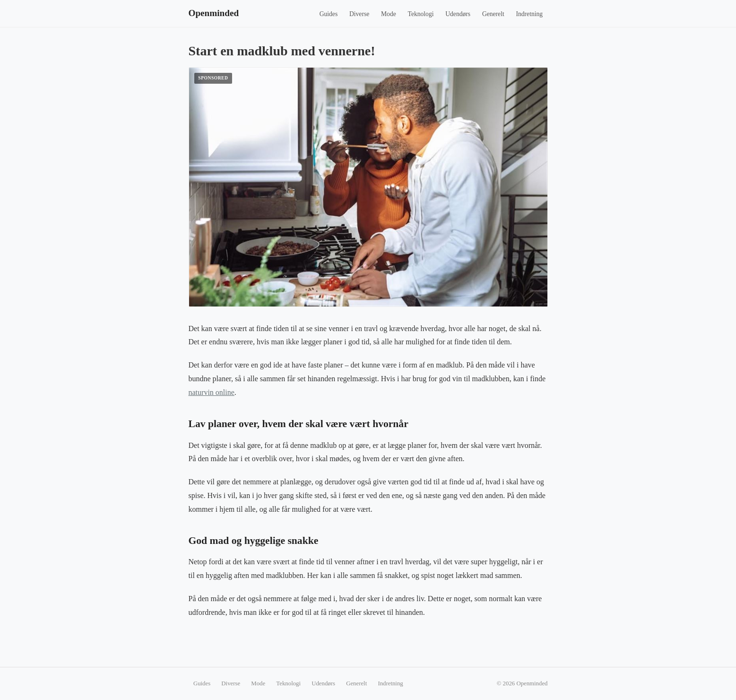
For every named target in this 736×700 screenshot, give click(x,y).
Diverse (359, 14)
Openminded (214, 13)
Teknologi (421, 14)
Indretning (529, 14)
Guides (329, 14)
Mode (389, 14)
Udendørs (458, 14)
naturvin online (212, 392)
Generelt (493, 14)
